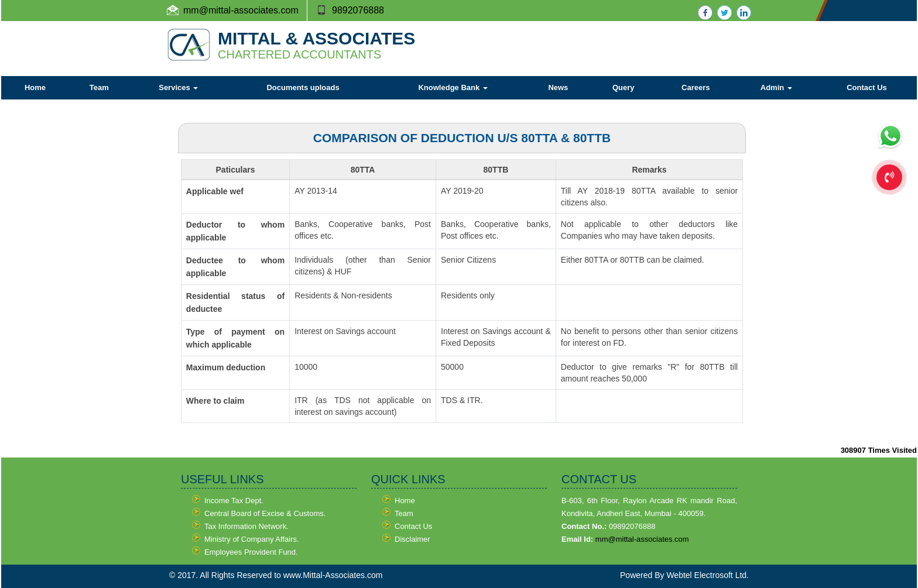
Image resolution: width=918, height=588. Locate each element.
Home (35, 87)
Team (99, 87)
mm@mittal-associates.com (642, 539)
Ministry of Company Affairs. (252, 539)
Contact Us (867, 87)
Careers (696, 87)
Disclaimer (412, 539)
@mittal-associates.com (249, 10)
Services (178, 87)
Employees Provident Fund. (251, 552)
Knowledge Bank (453, 87)
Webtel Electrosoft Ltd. (708, 575)
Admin (776, 87)
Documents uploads (303, 87)
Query (624, 87)
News (558, 87)
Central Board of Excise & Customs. (265, 513)
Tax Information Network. (246, 526)
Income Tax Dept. (234, 501)
